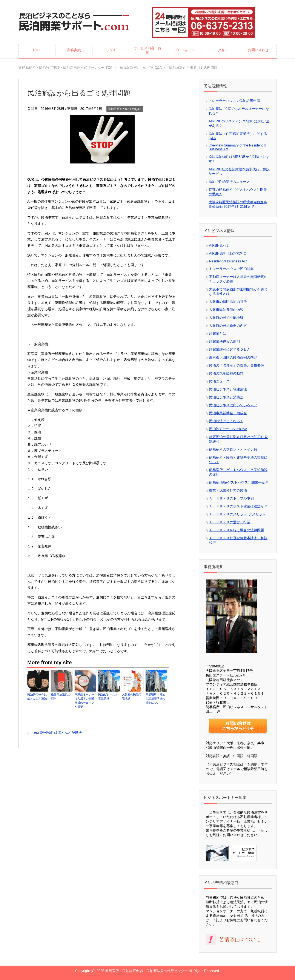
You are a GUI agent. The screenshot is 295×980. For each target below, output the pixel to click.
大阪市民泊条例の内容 (226, 310)
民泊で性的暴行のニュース (229, 182)
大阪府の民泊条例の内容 (228, 326)
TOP (67, 68)
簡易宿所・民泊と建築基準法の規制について (156, 698)
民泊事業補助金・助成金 (228, 413)
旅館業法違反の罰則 (61, 696)
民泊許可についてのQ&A (125, 109)
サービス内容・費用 (147, 50)
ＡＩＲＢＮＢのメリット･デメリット (237, 514)
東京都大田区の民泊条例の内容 (233, 357)
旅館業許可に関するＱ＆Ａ (230, 349)
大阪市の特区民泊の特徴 (228, 302)
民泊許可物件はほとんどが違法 (38, 696)
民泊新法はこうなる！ (226, 421)
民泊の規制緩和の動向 (226, 373)
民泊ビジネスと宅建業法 (109, 696)
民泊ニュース (219, 381)
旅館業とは (218, 334)
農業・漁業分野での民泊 (228, 490)
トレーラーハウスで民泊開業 (231, 269)
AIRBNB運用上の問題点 (227, 253)
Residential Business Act (228, 261)
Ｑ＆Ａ (111, 50)
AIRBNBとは (219, 246)
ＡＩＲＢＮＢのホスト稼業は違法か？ (238, 506)
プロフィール (184, 50)
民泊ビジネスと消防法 (226, 397)
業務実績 (74, 50)
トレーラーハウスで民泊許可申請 (234, 101)
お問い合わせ (258, 50)
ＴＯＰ (37, 50)
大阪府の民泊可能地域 (132, 696)
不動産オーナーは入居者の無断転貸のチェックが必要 (85, 698)
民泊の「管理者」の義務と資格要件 (237, 365)
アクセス (221, 50)
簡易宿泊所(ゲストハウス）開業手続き (239, 482)
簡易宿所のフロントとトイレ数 (233, 449)
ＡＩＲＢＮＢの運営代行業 (230, 522)
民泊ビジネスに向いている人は (233, 405)
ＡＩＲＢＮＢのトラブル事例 (231, 498)
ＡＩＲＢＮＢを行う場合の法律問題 (237, 530)
